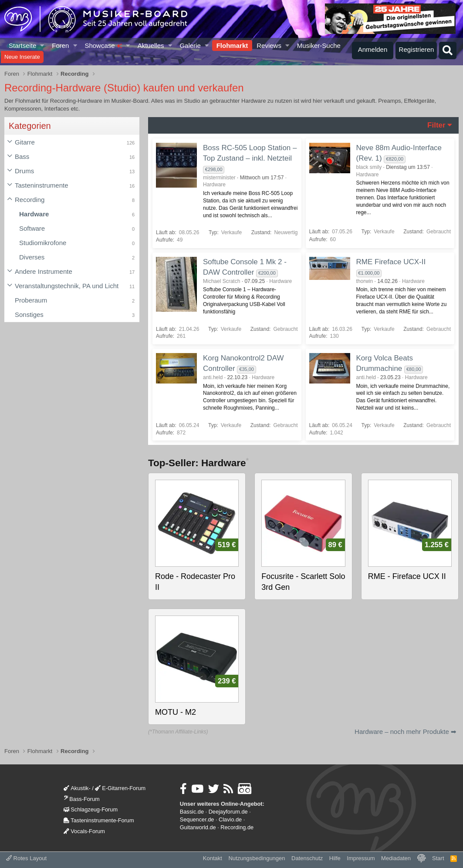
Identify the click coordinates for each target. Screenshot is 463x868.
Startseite (22, 45)
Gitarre (25, 142)
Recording (30, 200)
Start (438, 858)
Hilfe (335, 858)
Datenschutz (307, 858)
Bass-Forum (81, 799)
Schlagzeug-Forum (91, 809)
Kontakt (213, 858)
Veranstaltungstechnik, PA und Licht (67, 286)
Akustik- (77, 788)
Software (32, 228)
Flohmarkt (232, 45)
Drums (24, 171)
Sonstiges (29, 315)
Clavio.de (230, 819)
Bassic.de (192, 812)
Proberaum (31, 300)
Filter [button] (436, 125)
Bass (22, 156)
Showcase (103, 45)
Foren (60, 45)
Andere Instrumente (44, 271)
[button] (42, 45)
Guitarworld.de (198, 827)
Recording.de (237, 827)
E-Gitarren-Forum (120, 788)
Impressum (361, 858)
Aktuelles (151, 45)
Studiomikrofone (43, 243)
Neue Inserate (22, 57)
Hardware (34, 214)
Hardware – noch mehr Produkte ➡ (406, 732)
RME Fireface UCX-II (391, 262)
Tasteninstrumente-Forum (99, 820)
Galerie (190, 45)
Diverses (32, 257)
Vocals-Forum (84, 831)
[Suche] (448, 50)
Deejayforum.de (228, 812)
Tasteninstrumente (42, 185)
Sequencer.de (197, 819)
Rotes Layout (26, 858)
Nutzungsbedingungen (257, 858)
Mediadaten (396, 858)
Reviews (269, 45)
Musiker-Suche (319, 45)
